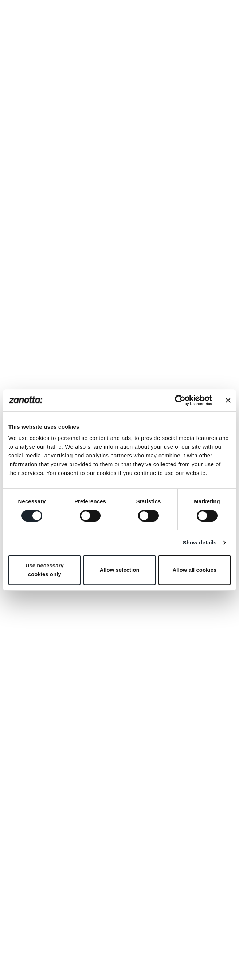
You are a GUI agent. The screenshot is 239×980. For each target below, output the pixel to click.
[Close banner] (228, 400)
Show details (200, 542)
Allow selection (119, 570)
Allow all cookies (194, 570)
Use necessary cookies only (45, 570)
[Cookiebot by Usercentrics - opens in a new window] (180, 400)
